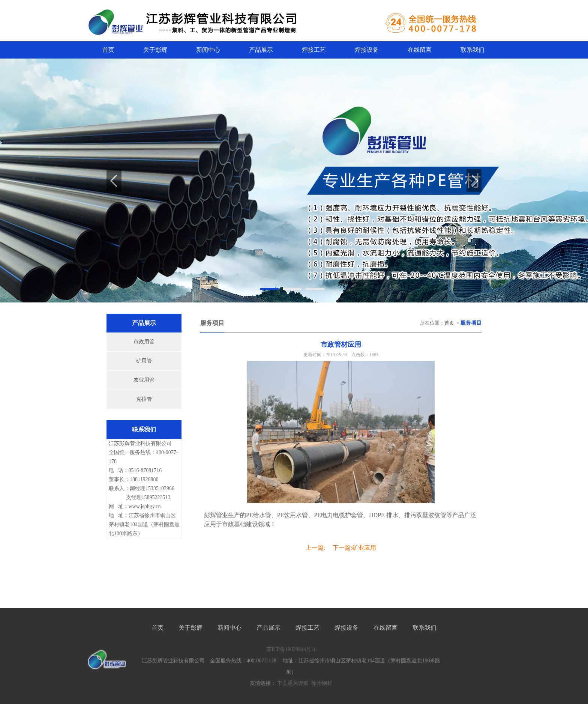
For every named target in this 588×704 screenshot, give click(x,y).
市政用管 (144, 342)
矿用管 (144, 361)
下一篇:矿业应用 (354, 548)
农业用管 (144, 380)
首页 (108, 50)
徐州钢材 (322, 683)
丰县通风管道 (293, 683)
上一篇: (315, 548)
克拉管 (144, 399)
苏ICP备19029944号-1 (291, 649)
